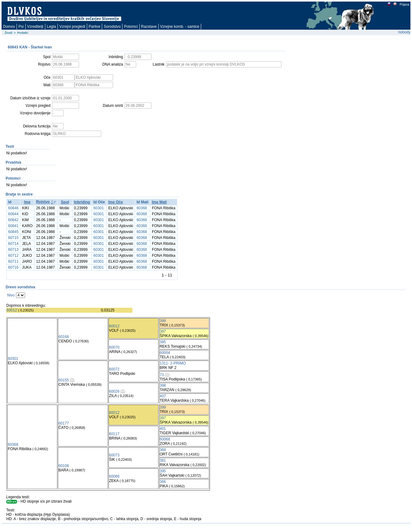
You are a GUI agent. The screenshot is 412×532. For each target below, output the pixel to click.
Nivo (11, 295)
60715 (13, 238)
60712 (13, 256)
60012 (12, 310)
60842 (13, 220)
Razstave (149, 27)
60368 (142, 208)
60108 (64, 466)
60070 (114, 347)
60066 (114, 476)
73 (162, 375)
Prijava (404, 5)
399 (163, 321)
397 (163, 331)
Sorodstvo (112, 27)
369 (163, 450)
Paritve (94, 27)
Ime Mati (159, 202)
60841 (13, 226)
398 (163, 385)
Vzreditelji (35, 27)
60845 (13, 232)
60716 (13, 267)
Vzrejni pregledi (72, 27)
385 (163, 342)
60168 (64, 337)
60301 (99, 208)
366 (163, 482)
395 (163, 471)
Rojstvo (43, 202)
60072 (114, 369)
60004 (165, 353)
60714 (13, 244)
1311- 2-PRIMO (173, 363)
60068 (165, 439)
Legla (51, 27)
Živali (9, 33)
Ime (27, 202)
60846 (13, 208)
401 (163, 429)
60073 (114, 455)
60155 (64, 380)
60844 (13, 214)
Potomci (131, 27)
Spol (65, 202)
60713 (13, 250)
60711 (13, 261)
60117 (114, 434)
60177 (64, 423)
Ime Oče (116, 202)
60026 (114, 391)
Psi (21, 27)
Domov (9, 27)
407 (163, 396)
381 (163, 460)
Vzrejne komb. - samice (180, 27)
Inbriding (82, 202)
